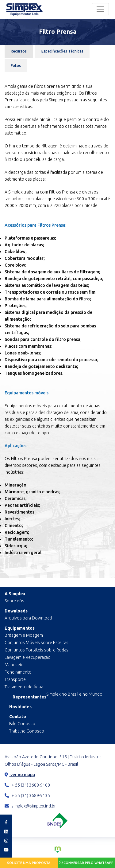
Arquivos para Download (28, 618)
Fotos (16, 66)
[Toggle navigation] (100, 9)
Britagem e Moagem (24, 635)
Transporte (15, 679)
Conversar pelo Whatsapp (86, 862)
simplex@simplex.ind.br (30, 806)
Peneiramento (18, 672)
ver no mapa (20, 775)
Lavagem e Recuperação (28, 657)
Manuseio (14, 665)
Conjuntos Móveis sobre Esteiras (36, 643)
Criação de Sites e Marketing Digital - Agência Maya (58, 850)
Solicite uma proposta (29, 863)
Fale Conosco (22, 724)
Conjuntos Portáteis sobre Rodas (36, 650)
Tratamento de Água (24, 687)
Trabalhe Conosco (27, 731)
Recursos (19, 51)
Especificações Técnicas (62, 51)
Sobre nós (14, 601)
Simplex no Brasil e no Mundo (74, 694)
